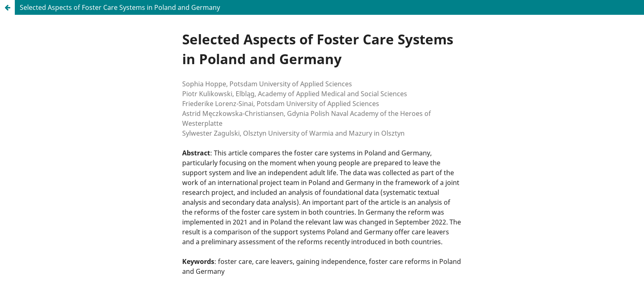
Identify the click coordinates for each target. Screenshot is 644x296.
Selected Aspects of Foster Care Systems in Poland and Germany (120, 7)
